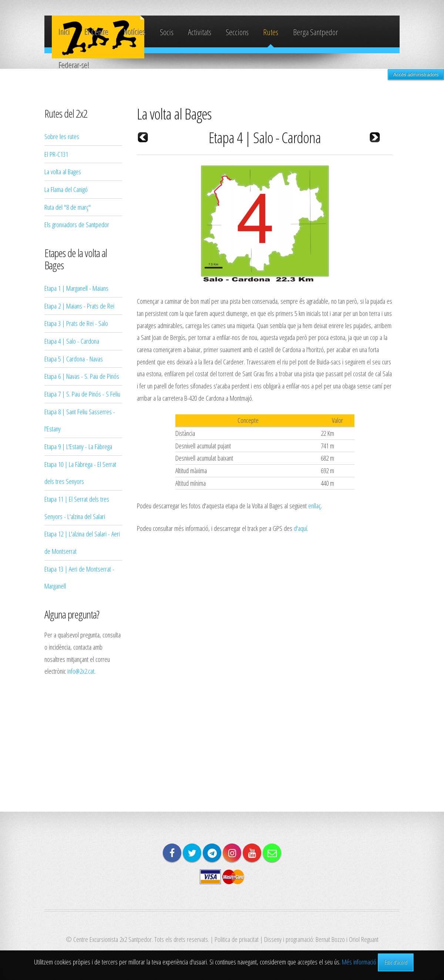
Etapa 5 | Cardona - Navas (74, 359)
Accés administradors (416, 75)
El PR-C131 (56, 154)
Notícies (134, 32)
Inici (65, 32)
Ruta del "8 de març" (68, 207)
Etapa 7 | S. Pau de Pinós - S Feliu (82, 394)
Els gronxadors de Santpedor (77, 224)
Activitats (200, 32)
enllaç (314, 506)
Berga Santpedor (315, 32)
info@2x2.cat (81, 671)
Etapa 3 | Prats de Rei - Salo (76, 323)
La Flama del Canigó (66, 189)
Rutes (271, 32)
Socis (167, 32)
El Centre (97, 32)
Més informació (359, 962)
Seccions (237, 32)
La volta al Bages (63, 171)
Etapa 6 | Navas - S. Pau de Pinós (82, 376)
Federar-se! (74, 65)
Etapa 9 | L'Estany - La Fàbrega (78, 446)
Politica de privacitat (237, 939)
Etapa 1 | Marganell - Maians (76, 288)
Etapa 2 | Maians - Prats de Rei (79, 306)
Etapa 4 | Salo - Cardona (72, 341)
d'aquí (300, 528)
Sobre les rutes (62, 136)
